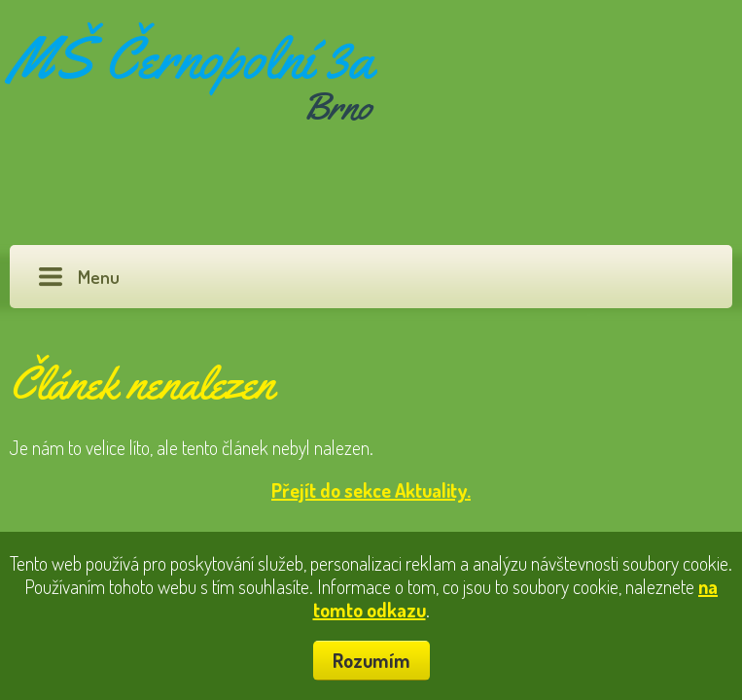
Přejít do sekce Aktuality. (371, 490)
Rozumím (371, 660)
